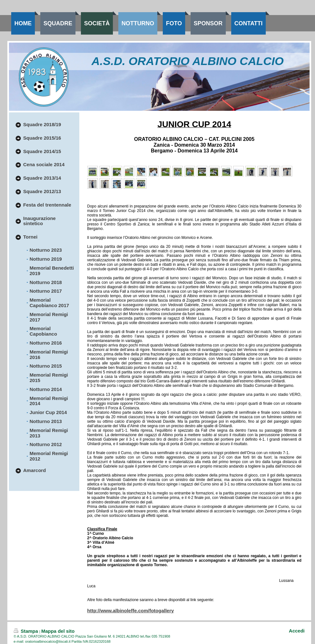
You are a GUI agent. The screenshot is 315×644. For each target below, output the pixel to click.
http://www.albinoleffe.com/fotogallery (131, 611)
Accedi (297, 631)
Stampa (27, 631)
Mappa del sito (58, 631)
